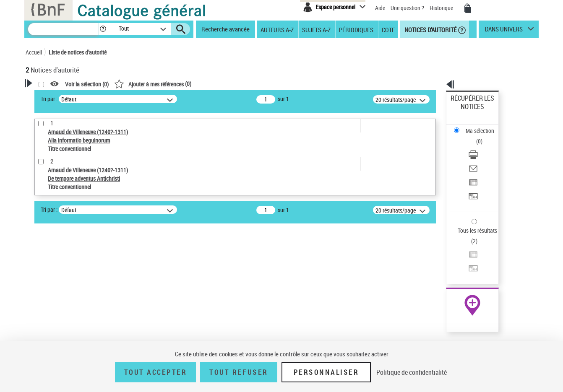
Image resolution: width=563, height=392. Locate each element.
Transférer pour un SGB (479, 156)
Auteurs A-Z (277, 29)
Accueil (34, 52)
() (261, 84)
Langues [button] (45, 321)
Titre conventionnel (64, 295)
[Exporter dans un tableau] (484, 146)
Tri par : (157, 99)
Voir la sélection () (195, 84)
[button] (103, 29)
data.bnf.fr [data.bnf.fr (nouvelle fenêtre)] (445, 257)
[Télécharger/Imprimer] (484, 126)
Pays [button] (40, 335)
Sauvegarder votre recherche (78, 237)
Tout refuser (238, 372)
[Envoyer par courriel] (484, 136)
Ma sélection (467, 111)
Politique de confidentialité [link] (412, 372)
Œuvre (45, 282)
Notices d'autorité (430, 29)
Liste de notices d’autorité (78, 52)
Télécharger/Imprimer (477, 126)
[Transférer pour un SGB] (484, 156)
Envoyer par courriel (475, 136)
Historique (442, 8)
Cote (388, 29)
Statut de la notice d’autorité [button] (71, 307)
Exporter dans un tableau (481, 146)
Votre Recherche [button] (60, 97)
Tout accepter (156, 372)
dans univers (504, 31)
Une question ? (407, 8)
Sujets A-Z (316, 29)
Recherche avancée (225, 29)
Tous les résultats (472, 179)
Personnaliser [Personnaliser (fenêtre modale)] (326, 372)
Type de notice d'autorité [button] (66, 269)
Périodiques (356, 29)
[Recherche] (63, 29)
